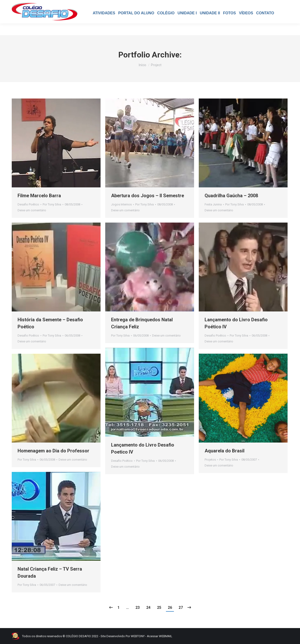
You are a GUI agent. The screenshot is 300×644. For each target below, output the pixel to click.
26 (170, 608)
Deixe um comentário (32, 210)
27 (181, 608)
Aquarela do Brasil (225, 451)
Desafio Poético (28, 204)
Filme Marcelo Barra (39, 196)
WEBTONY (138, 636)
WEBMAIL (166, 636)
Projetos (210, 460)
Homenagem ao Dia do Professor (53, 451)
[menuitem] (104, 25)
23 (138, 608)
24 (148, 608)
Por (52, 204)
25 (159, 608)
